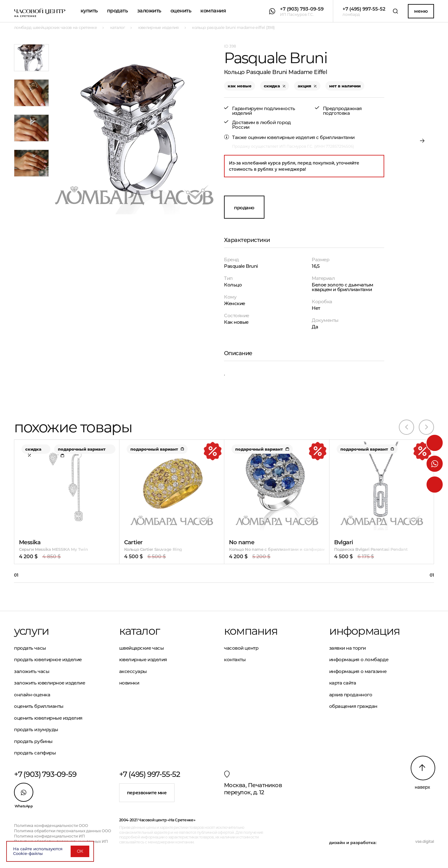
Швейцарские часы (142, 648)
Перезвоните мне (147, 793)
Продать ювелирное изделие (48, 659)
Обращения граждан (353, 706)
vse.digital (425, 841)
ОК (80, 851)
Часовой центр (241, 648)
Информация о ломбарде (359, 659)
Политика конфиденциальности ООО (51, 826)
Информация (365, 631)
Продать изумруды (36, 729)
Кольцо (233, 285)
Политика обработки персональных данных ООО (63, 831)
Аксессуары (133, 671)
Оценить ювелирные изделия (48, 718)
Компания (213, 11)
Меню (421, 11)
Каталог (139, 631)
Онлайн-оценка (32, 695)
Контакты (235, 659)
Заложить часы (32, 671)
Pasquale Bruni (241, 266)
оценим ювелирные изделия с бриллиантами (301, 137)
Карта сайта (343, 683)
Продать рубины (33, 741)
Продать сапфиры (35, 753)
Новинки (129, 683)
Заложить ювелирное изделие (49, 683)
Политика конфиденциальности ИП (49, 836)
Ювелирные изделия (143, 659)
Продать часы (30, 648)
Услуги (31, 631)
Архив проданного (351, 695)
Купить (89, 11)
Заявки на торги (348, 648)
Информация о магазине (358, 671)
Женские (235, 303)
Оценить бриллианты (39, 706)
